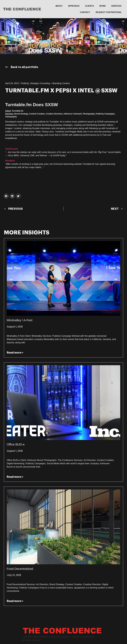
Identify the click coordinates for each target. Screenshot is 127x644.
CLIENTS (89, 6)
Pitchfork (10, 161)
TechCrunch (12, 149)
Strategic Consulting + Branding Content (50, 83)
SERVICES (116, 6)
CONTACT (85, 12)
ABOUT (59, 6)
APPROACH (74, 6)
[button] (6, 196)
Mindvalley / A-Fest (20, 320)
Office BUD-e (16, 444)
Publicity (25, 83)
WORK (103, 6)
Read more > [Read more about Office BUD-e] (15, 477)
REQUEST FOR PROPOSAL (109, 12)
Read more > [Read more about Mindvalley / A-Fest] (15, 353)
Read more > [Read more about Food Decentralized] (15, 601)
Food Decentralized (20, 569)
